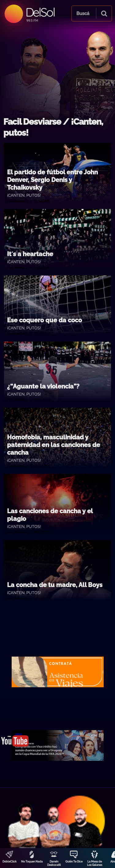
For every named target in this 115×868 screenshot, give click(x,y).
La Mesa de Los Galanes (95, 863)
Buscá (83, 13)
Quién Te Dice (74, 862)
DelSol (40, 12)
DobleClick (10, 862)
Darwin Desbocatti (54, 863)
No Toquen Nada (32, 862)
